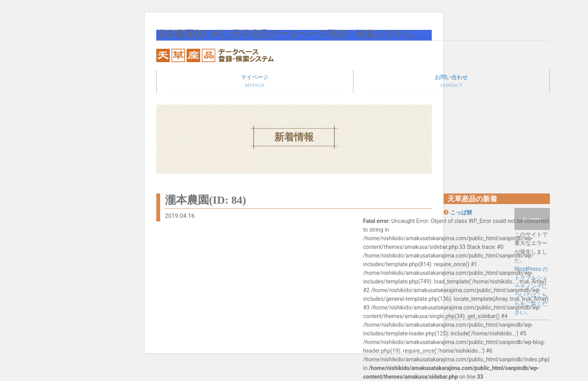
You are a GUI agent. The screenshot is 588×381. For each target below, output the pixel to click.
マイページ (255, 82)
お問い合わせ (452, 82)
